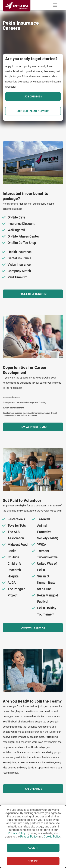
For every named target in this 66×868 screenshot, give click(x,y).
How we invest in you (33, 427)
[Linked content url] (17, 13)
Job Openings (33, 97)
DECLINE (33, 861)
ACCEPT (33, 848)
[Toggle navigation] (55, 5)
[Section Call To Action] (33, 220)
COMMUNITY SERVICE (33, 628)
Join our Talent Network (33, 111)
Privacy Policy (17, 833)
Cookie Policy (52, 837)
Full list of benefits (33, 294)
